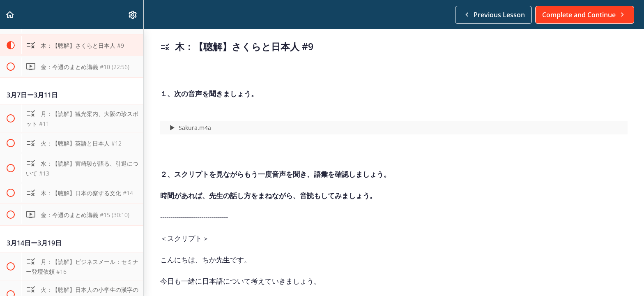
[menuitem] (133, 15)
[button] (10, 15)
